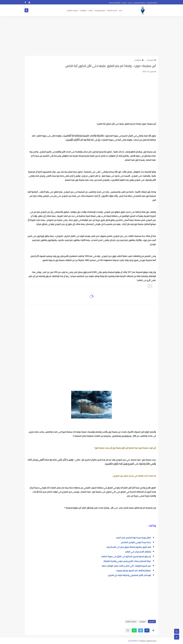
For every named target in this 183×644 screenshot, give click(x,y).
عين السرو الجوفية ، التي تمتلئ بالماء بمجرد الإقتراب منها (126, 566)
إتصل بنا (124, 3)
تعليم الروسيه (100, 10)
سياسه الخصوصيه (140, 3)
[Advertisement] (91, 36)
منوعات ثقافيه (72, 10)
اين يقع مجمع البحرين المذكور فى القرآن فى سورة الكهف (126, 556)
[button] (147, 630)
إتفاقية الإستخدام (115, 3)
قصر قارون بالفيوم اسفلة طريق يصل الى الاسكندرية (129, 547)
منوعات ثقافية (131, 622)
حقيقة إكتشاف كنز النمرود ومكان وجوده (134, 570)
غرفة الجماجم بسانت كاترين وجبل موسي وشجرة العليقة (127, 561)
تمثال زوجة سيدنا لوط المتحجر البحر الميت (133, 538)
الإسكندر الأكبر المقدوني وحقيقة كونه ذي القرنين (129, 575)
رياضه (91, 10)
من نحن (130, 3)
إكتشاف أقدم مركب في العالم (138, 552)
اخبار (121, 10)
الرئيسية (152, 60)
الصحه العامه (112, 10)
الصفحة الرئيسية (152, 3)
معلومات (83, 10)
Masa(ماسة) (133, 641)
